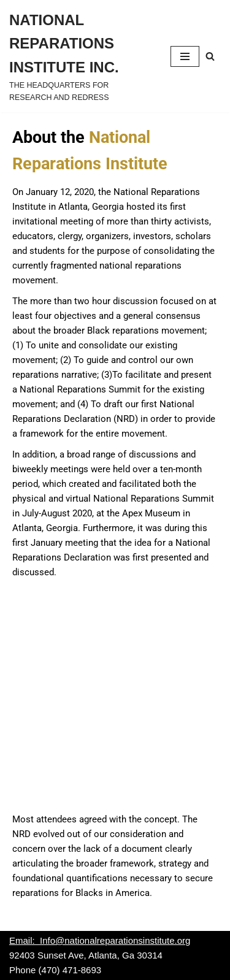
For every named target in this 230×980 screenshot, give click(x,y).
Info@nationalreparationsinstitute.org (115, 940)
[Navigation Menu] (185, 56)
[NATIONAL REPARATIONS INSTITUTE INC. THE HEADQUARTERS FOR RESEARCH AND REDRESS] (81, 56)
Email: (25, 940)
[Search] (210, 56)
